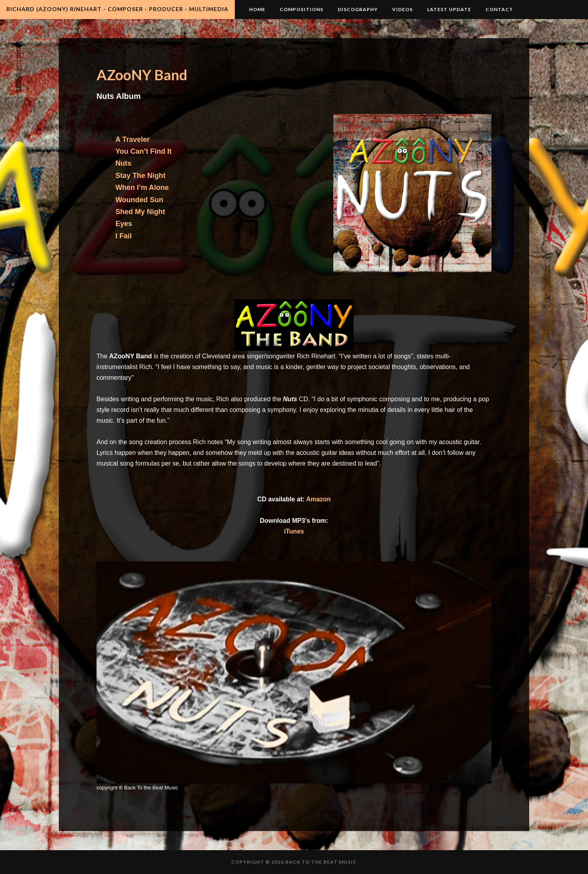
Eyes (124, 224)
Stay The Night (140, 176)
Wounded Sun (139, 200)
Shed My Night (140, 212)
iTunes (294, 531)
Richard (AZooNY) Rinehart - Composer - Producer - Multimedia (117, 9)
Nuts (123, 163)
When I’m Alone (142, 188)
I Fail (123, 236)
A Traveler (132, 139)
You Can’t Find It (143, 151)
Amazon (318, 499)
